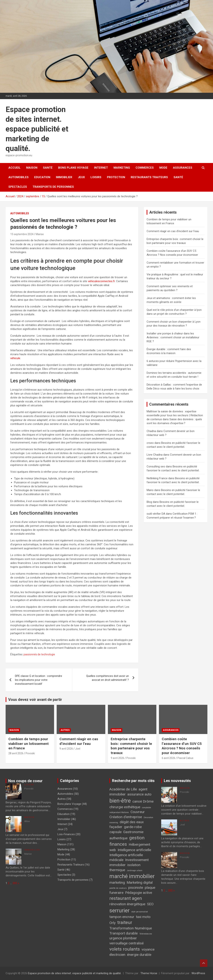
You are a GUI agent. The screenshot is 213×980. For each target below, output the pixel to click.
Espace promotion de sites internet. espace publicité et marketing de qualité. (37, 129)
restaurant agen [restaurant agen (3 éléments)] (126, 898)
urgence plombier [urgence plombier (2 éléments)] (123, 938)
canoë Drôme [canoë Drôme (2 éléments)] (143, 801)
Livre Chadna (155, 455)
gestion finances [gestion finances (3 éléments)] (127, 841)
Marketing (122, 168)
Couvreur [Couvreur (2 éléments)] (138, 812)
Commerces (145, 168)
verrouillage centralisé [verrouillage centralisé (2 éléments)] (127, 943)
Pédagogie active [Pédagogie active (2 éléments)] (139, 893)
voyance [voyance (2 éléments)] (148, 949)
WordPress (198, 973)
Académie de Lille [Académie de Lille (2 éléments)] (123, 789)
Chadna (151, 431)
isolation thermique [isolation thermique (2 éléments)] (125, 867)
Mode (163, 168)
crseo (150, 443)
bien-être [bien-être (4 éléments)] (120, 801)
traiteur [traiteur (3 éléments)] (125, 922)
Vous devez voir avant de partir (35, 700)
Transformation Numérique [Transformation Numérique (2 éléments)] (131, 928)
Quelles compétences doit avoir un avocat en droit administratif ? (108, 678)
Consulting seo (156, 466)
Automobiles (19, 177)
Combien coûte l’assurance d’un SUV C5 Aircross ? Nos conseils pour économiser (182, 746)
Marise (40, 234)
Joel (78, 749)
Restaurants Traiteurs (149, 177)
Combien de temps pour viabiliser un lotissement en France (29, 744)
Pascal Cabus (185, 758)
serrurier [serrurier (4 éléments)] (119, 910)
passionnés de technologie (39, 654)
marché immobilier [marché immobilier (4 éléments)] (132, 876)
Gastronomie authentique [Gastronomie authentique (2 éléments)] (126, 835)
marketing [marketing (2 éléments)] (117, 882)
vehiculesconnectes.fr (101, 281)
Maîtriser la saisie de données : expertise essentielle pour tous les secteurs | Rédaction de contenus (175, 415)
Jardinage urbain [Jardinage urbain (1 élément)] (135, 870)
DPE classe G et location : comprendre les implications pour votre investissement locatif (39, 680)
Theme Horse (149, 973)
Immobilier (64, 177)
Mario (150, 490)
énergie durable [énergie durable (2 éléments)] (139, 955)
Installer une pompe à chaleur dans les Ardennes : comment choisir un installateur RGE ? (173, 337)
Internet (101, 168)
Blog (149, 502)
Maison (32, 168)
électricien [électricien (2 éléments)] (117, 955)
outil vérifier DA (156, 514)
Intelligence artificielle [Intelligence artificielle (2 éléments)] (134, 850)
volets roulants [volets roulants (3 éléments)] (125, 949)
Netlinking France (157, 478)
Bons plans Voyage (73, 168)
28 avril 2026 (16, 753)
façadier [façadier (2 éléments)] (116, 827)
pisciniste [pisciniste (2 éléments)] (136, 888)
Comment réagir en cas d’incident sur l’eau (173, 231)
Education (42, 177)
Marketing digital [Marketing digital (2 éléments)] (140, 882)
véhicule (15, 358)
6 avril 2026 (168, 758)
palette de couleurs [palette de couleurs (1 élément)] (118, 888)
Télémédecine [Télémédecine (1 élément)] (146, 934)
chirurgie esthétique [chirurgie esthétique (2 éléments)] (125, 807)
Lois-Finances (66, 834)
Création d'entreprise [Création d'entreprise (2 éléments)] (126, 817)
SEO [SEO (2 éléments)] (150, 904)
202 (15, 883)
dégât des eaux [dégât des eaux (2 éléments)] (132, 822)
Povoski (30, 753)
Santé (48, 168)
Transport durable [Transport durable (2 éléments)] (124, 933)
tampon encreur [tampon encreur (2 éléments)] (122, 917)
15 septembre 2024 (22, 234)
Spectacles (18, 187)
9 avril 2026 (66, 749)
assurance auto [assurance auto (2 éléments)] (139, 794)
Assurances (183, 168)
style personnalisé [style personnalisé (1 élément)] (140, 912)
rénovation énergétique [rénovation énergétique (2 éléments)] (127, 904)
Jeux (81, 177)
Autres (65, 730)
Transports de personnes (53, 187)
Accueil (14, 168)
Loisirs (96, 177)
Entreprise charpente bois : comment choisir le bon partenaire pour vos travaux (131, 746)
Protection (116, 177)
